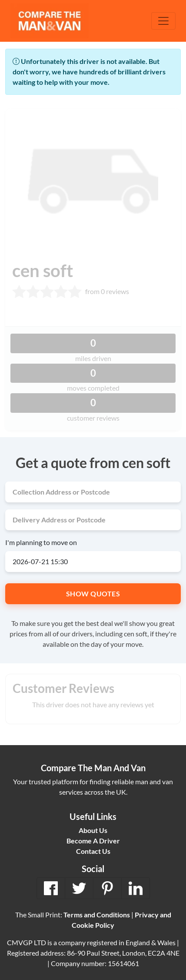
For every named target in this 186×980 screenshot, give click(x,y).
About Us (93, 830)
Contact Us (93, 851)
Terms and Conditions (97, 915)
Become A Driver (93, 841)
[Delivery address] (93, 520)
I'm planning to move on (41, 542)
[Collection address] (93, 492)
